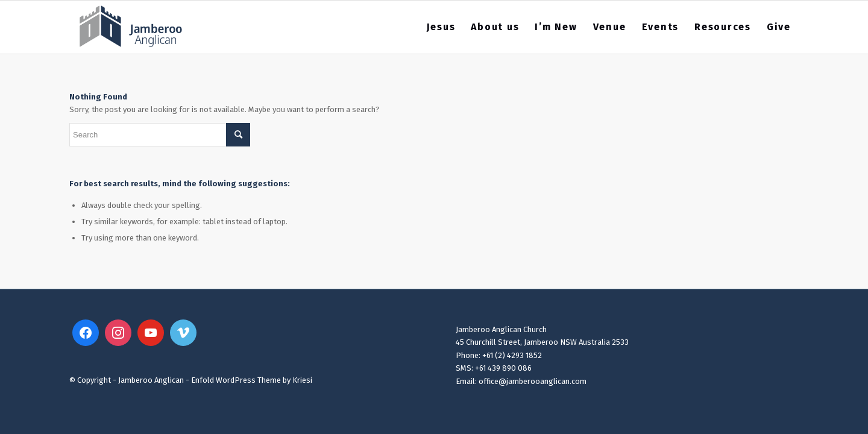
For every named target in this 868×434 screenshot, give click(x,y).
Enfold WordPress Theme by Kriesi (252, 380)
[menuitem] (441, 27)
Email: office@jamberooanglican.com (521, 381)
